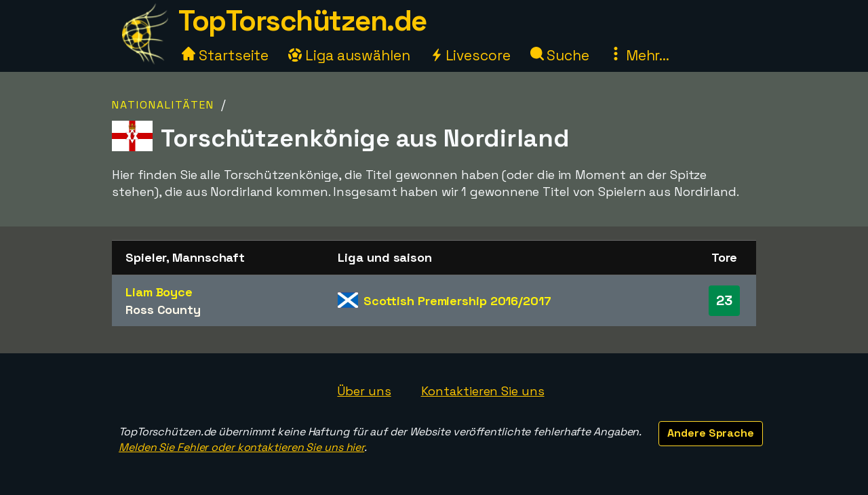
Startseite (225, 55)
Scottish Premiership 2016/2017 (457, 301)
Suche (560, 55)
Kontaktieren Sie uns (483, 391)
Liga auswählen (349, 55)
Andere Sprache (711, 433)
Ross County (163, 310)
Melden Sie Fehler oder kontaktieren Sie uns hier (241, 447)
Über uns (364, 391)
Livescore (470, 55)
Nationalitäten (163, 105)
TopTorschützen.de (302, 21)
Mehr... (639, 55)
